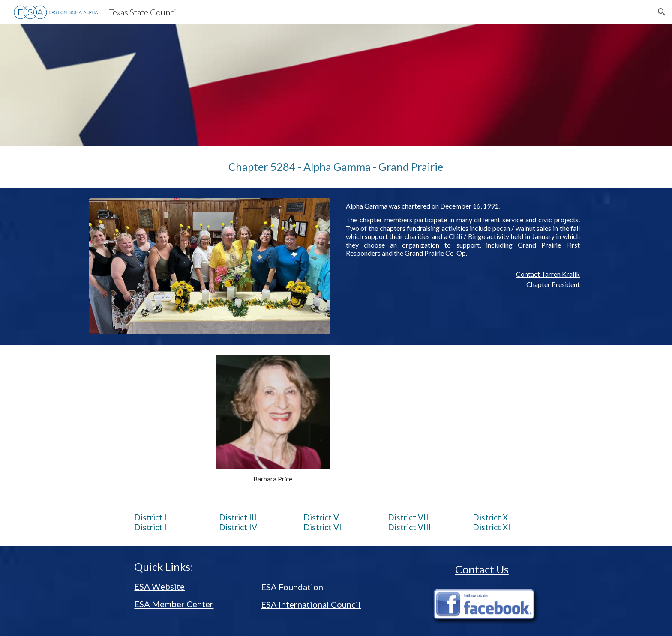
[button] (662, 12)
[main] (336, 167)
